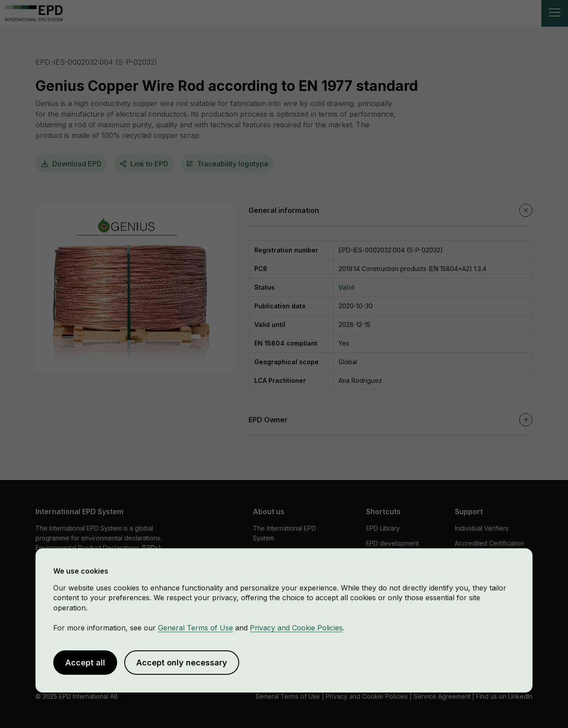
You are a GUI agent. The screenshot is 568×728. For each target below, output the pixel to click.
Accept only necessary (182, 663)
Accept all (85, 663)
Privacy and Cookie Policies (296, 628)
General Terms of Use (195, 628)
